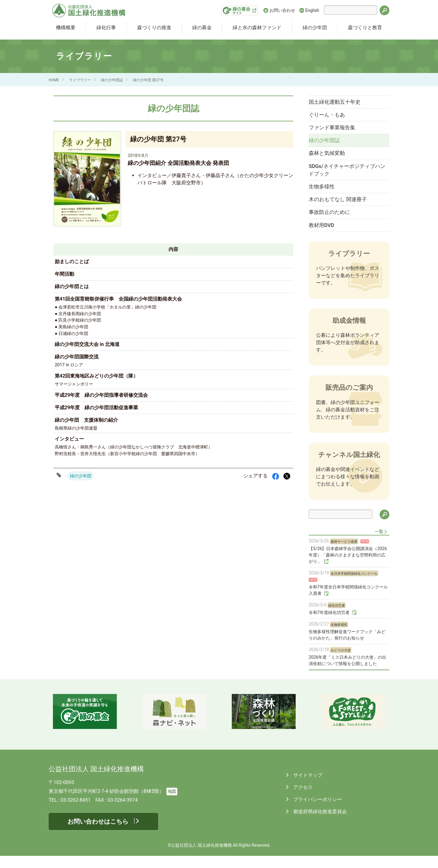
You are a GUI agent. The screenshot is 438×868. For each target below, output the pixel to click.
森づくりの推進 (154, 28)
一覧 (379, 544)
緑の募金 (202, 28)
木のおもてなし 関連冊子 (341, 208)
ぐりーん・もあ (330, 117)
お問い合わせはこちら (98, 834)
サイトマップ (307, 787)
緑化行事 (106, 28)
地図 (172, 804)
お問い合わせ (282, 10)
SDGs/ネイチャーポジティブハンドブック (345, 177)
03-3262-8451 (76, 812)
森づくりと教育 (365, 28)
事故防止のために (332, 222)
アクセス (302, 799)
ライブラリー (80, 80)
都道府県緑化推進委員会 (319, 824)
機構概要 (66, 28)
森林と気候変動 (330, 159)
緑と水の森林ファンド (257, 28)
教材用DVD (325, 237)
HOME (54, 80)
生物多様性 (325, 194)
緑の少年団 (315, 28)
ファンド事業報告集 (335, 131)
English (312, 10)
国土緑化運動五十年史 (338, 103)
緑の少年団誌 (112, 80)
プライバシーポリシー (317, 812)
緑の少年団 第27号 (148, 80)
